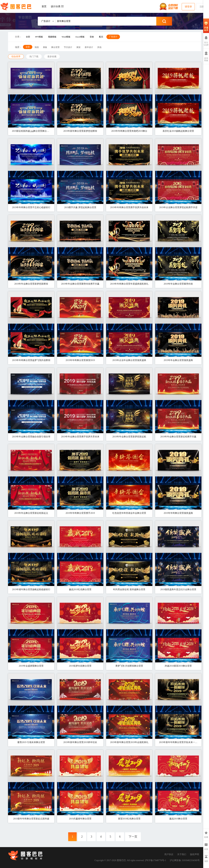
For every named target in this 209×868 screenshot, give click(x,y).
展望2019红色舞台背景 (129, 819)
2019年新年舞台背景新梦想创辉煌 (80, 131)
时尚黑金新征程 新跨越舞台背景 (129, 589)
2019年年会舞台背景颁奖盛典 (178, 360)
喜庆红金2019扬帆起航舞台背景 (178, 131)
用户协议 (169, 854)
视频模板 (52, 37)
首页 (44, 6)
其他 (99, 47)
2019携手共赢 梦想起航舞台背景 (80, 207)
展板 (45, 47)
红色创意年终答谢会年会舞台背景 (129, 513)
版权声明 (195, 854)
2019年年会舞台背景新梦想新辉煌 (31, 284)
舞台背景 (55, 47)
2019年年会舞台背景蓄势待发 (178, 284)
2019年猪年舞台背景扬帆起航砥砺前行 (31, 589)
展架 (78, 47)
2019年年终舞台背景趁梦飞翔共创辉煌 (31, 360)
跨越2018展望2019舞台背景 (178, 666)
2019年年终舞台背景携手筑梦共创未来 (129, 207)
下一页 (133, 837)
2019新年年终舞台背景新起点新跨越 (31, 819)
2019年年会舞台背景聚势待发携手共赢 (80, 284)
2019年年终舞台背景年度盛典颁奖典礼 (129, 284)
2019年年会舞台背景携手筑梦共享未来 (80, 437)
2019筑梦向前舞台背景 (80, 666)
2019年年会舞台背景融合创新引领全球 (31, 437)
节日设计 (68, 47)
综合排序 (16, 57)
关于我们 (182, 854)
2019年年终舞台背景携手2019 (80, 513)
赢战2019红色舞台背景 (80, 589)
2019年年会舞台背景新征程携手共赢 (178, 437)
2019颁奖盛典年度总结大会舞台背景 (178, 589)
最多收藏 (52, 57)
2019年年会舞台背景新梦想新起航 (129, 437)
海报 (37, 47)
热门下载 (34, 57)
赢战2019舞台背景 (178, 819)
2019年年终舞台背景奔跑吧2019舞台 (129, 131)
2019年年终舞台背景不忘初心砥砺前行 (31, 207)
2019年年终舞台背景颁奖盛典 (178, 513)
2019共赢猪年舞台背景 (80, 819)
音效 (92, 37)
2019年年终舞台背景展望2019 (80, 360)
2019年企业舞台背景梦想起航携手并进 (178, 207)
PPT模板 (39, 37)
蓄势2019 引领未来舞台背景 (31, 742)
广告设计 (113, 37)
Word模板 (66, 37)
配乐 (101, 37)
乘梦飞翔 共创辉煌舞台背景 (129, 666)
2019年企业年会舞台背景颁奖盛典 (129, 360)
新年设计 (89, 47)
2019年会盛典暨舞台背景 (31, 666)
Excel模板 (80, 37)
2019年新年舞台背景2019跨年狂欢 (80, 742)
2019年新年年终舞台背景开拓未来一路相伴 (178, 742)
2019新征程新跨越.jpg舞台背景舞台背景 (31, 131)
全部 (28, 37)
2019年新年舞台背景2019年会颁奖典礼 (129, 742)
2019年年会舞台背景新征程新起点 (31, 513)
